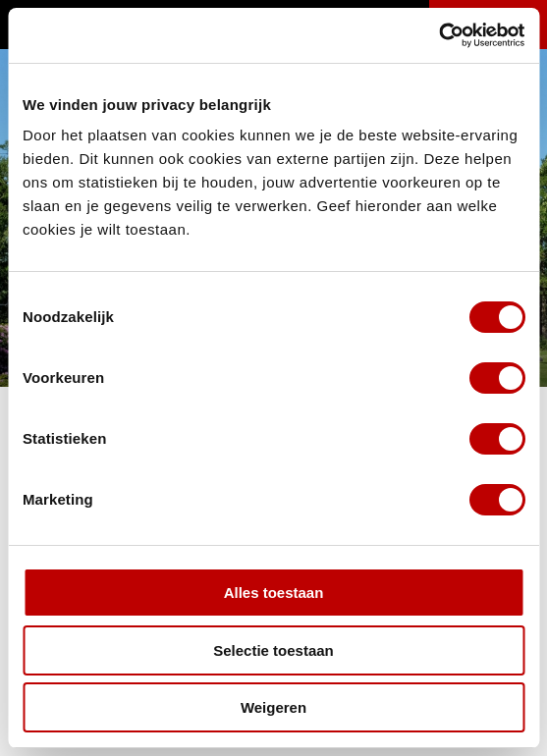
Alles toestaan (274, 593)
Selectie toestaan (273, 650)
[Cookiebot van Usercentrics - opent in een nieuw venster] (438, 35)
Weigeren (273, 707)
